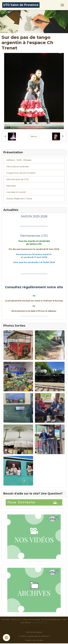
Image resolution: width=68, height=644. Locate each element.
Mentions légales (34, 632)
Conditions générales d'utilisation (34, 636)
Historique (11, 186)
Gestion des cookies (34, 640)
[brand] (21, 5)
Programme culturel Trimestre (21, 173)
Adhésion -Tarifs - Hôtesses (19, 160)
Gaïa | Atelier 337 (39, 623)
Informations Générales (18, 167)
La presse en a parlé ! (16, 192)
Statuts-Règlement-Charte (19, 199)
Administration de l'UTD (18, 179)
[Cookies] (6, 638)
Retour (34, 136)
